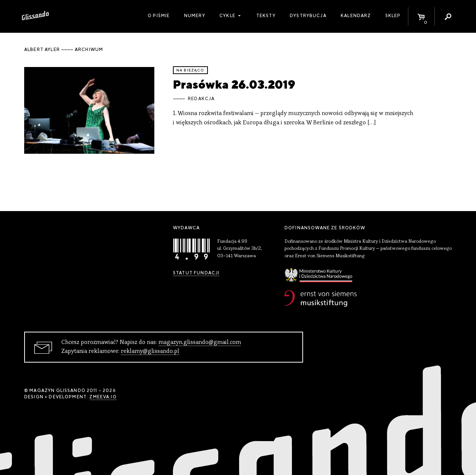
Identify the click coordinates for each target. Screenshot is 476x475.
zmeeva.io (103, 397)
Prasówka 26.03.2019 (234, 84)
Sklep (393, 16)
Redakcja (201, 99)
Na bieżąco (190, 70)
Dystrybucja (308, 16)
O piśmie (159, 16)
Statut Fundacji (196, 273)
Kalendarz (356, 16)
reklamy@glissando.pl (150, 351)
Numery (195, 16)
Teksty (266, 16)
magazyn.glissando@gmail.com (200, 342)
